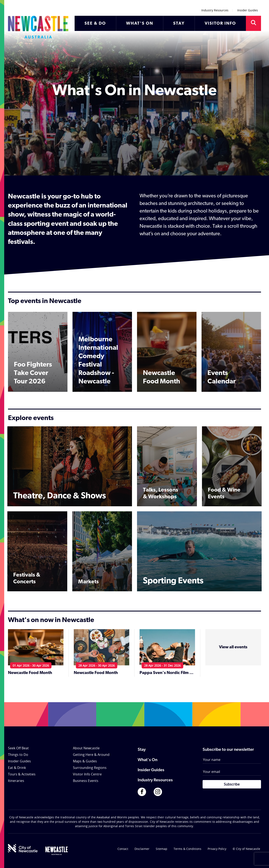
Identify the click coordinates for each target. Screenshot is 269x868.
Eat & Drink (17, 768)
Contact (123, 849)
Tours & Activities (22, 774)
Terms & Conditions (187, 849)
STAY (179, 24)
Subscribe (232, 784)
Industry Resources (215, 10)
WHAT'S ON (140, 24)
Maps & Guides (85, 761)
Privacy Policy (217, 849)
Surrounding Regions (90, 768)
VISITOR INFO (220, 24)
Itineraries (16, 781)
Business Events (86, 781)
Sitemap (162, 849)
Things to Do (18, 755)
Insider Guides (248, 10)
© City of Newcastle (246, 849)
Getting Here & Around (91, 755)
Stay (142, 750)
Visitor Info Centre (87, 774)
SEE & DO (95, 24)
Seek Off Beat (18, 748)
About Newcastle (86, 748)
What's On (148, 760)
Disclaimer (142, 849)
